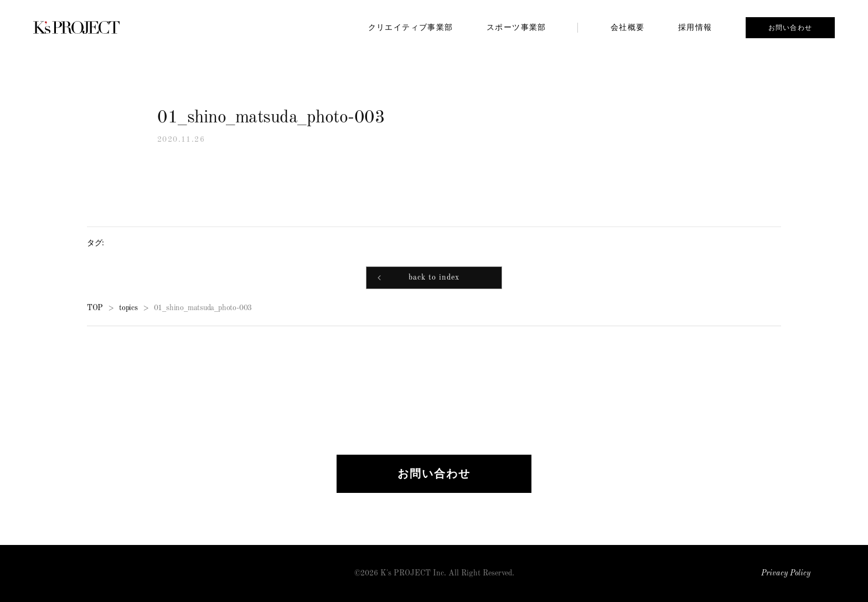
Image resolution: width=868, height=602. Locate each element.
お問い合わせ (790, 28)
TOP (95, 308)
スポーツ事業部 (516, 27)
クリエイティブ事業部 (411, 27)
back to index (434, 279)
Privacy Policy (786, 573)
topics (128, 308)
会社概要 (628, 27)
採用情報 (695, 27)
